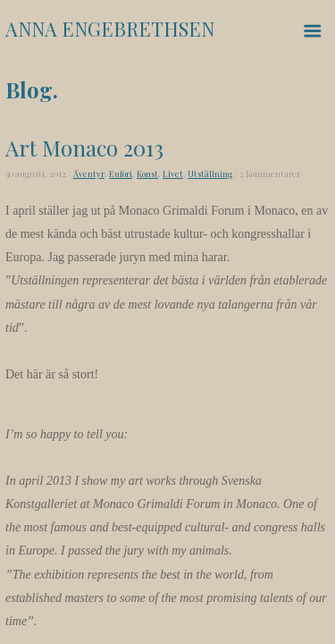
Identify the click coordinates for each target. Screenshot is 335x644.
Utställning (210, 174)
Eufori (121, 174)
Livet (173, 174)
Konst (147, 174)
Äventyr (89, 174)
